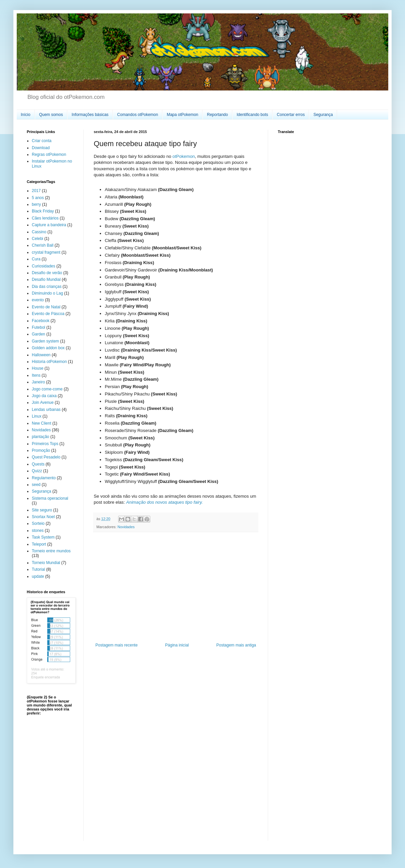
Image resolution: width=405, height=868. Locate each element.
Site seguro (42, 510)
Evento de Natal (46, 307)
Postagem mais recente (116, 645)
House (38, 368)
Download (41, 148)
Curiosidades (44, 266)
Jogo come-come (47, 389)
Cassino (39, 232)
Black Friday (43, 211)
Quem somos (51, 115)
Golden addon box (48, 348)
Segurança (323, 115)
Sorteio (38, 523)
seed (36, 485)
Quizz (37, 471)
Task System (43, 537)
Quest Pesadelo (46, 457)
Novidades (126, 527)
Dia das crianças (47, 287)
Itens (36, 375)
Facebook (41, 321)
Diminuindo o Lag (47, 293)
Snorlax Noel (43, 517)
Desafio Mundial (46, 280)
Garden (38, 334)
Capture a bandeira (49, 225)
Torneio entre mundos (51, 551)
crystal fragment (46, 252)
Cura (36, 259)
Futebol (38, 327)
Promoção (41, 450)
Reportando (217, 115)
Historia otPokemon (49, 362)
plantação (40, 437)
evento (38, 300)
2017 (36, 191)
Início (26, 115)
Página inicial (177, 645)
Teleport (39, 544)
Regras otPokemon (49, 154)
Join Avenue (43, 402)
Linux (37, 416)
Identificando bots (252, 115)
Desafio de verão (47, 273)
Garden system (45, 341)
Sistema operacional (50, 498)
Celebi (37, 239)
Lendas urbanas (46, 410)
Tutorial (38, 569)
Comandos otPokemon (138, 115)
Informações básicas (90, 115)
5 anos (38, 198)
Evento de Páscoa (48, 314)
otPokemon (184, 156)
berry (36, 204)
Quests (38, 464)
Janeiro (38, 382)
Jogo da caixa (44, 396)
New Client (42, 423)
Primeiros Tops (45, 444)
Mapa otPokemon (182, 115)
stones (38, 531)
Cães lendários (45, 218)
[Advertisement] (176, 587)
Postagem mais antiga (236, 645)
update (38, 576)
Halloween (41, 355)
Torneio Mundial (46, 563)
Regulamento (44, 478)
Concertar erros (291, 115)
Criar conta (42, 141)
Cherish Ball (43, 245)
